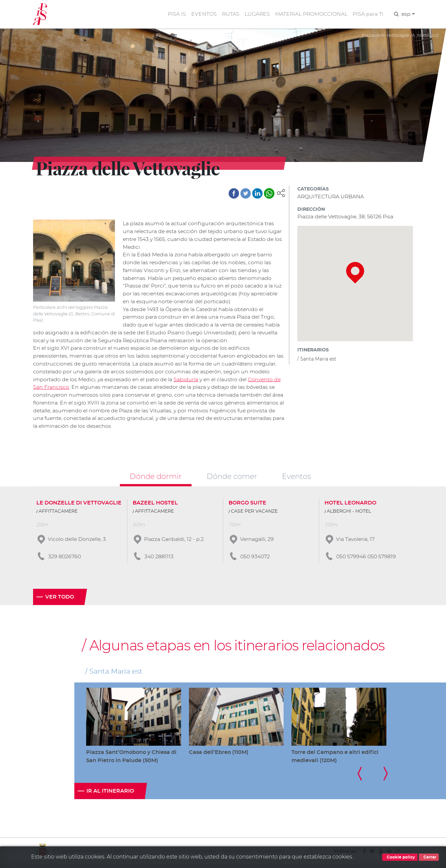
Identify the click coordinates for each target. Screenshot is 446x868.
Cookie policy (400, 857)
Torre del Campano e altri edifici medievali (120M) (335, 759)
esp (408, 14)
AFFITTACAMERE (58, 514)
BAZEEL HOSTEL (155, 505)
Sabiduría (210, 381)
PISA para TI (368, 14)
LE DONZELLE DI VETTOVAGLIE (79, 505)
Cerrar (429, 857)
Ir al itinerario (110, 794)
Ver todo (60, 600)
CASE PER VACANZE (254, 514)
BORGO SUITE (247, 505)
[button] (281, 193)
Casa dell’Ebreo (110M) (219, 755)
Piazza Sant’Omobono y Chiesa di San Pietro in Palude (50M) (131, 759)
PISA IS (175, 14)
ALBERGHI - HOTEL (349, 514)
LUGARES (256, 14)
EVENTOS (202, 14)
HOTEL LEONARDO (350, 505)
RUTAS (229, 14)
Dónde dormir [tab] (156, 479)
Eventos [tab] (297, 479)
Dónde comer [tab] (232, 479)
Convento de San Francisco (68, 389)
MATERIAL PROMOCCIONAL (311, 14)
